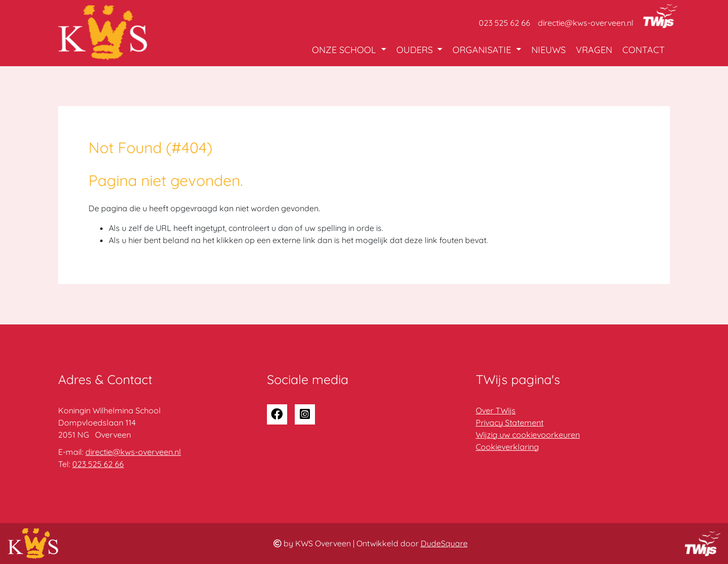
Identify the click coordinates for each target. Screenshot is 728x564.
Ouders (416, 50)
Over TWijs (496, 410)
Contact (644, 50)
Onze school (345, 50)
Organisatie (483, 50)
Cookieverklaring (507, 447)
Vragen (594, 50)
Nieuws (549, 50)
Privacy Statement (510, 422)
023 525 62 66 (505, 23)
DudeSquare (444, 543)
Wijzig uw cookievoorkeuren (528, 435)
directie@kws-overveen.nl (586, 23)
